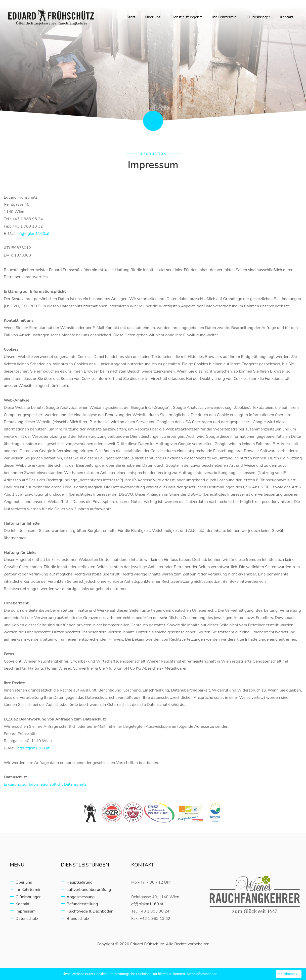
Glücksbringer (258, 17)
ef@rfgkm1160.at (33, 234)
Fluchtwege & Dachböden (87, 911)
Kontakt (287, 17)
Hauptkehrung (77, 882)
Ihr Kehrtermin (224, 17)
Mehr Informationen (202, 974)
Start (131, 17)
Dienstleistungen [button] (185, 17)
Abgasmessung (78, 897)
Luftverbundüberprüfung (86, 890)
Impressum (23, 911)
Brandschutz (75, 919)
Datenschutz (24, 919)
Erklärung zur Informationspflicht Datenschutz (45, 784)
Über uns (153, 17)
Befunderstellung (79, 904)
